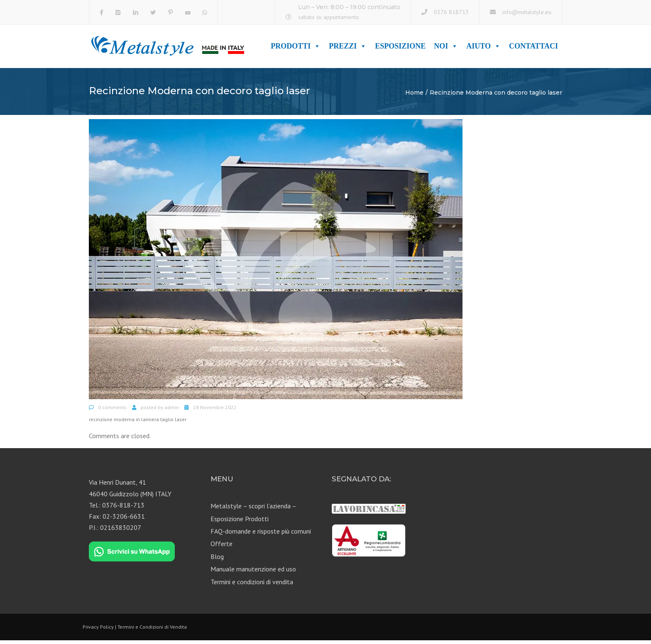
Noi (446, 48)
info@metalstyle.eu (527, 12)
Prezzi (348, 48)
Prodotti (296, 48)
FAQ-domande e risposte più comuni (261, 534)
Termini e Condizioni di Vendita (152, 630)
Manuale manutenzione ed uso (253, 573)
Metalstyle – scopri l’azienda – (253, 510)
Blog (217, 560)
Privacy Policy (98, 630)
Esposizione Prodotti (240, 522)
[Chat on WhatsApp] (132, 555)
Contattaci (534, 48)
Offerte (221, 547)
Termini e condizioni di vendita (252, 585)
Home (414, 96)
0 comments (112, 411)
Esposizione (400, 48)
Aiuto (483, 48)
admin (172, 411)
